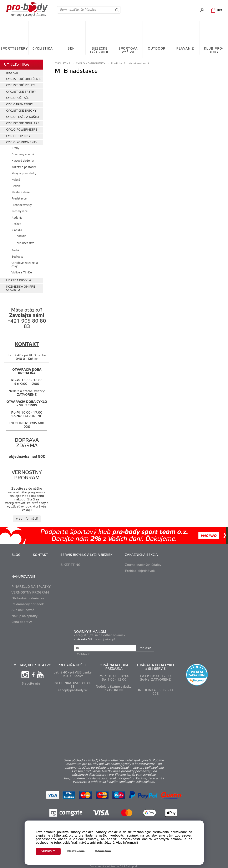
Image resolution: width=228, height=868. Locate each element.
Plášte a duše (21, 191)
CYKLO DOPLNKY (18, 135)
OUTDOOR (157, 49)
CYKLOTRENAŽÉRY (20, 103)
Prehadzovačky (22, 204)
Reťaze (16, 223)
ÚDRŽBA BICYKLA (19, 279)
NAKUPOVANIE (23, 575)
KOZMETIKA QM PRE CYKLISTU (21, 287)
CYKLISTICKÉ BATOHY (21, 109)
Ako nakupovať (23, 609)
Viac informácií (127, 843)
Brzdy (15, 147)
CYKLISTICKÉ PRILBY (21, 84)
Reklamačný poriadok (28, 603)
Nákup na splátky (24, 615)
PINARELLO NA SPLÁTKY (31, 585)
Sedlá (15, 249)
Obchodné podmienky (28, 597)
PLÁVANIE (185, 49)
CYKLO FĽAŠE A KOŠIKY (23, 116)
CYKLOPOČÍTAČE (18, 97)
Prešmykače (20, 210)
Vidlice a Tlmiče (22, 271)
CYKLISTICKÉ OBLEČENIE (24, 78)
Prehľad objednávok (140, 570)
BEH (71, 49)
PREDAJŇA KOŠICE (73, 663)
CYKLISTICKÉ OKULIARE (23, 122)
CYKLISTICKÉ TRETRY (21, 90)
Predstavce (19, 198)
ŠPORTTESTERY (14, 49)
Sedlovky (17, 255)
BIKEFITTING (70, 564)
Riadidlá (17, 229)
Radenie (17, 216)
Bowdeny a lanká (23, 153)
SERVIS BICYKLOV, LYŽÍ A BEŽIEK (86, 554)
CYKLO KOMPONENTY (22, 141)
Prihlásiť (144, 647)
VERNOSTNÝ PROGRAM (30, 591)
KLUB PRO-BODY (214, 51)
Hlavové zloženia (23, 159)
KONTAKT (40, 554)
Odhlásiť (84, 652)
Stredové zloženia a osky (25, 263)
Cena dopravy (22, 621)
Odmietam (104, 851)
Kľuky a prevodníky (24, 172)
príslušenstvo (26, 242)
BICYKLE (12, 72)
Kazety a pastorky (24, 166)
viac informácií (27, 517)
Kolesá (16, 179)
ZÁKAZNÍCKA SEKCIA (141, 554)
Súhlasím (49, 851)
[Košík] (216, 10)
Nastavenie (77, 851)
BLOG (16, 554)
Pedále (16, 185)
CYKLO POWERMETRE (22, 129)
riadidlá (21, 235)
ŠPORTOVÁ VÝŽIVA (128, 51)
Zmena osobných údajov (143, 564)
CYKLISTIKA (43, 49)
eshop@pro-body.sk (73, 688)
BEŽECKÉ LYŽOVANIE (100, 51)
